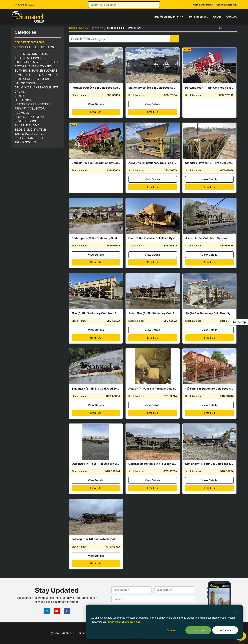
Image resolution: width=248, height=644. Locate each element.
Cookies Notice (133, 622)
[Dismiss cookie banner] (237, 611)
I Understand (198, 630)
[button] (169, 17)
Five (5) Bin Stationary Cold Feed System (98, 313)
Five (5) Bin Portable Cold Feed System (154, 238)
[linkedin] (47, 611)
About (217, 17)
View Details (96, 104)
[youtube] (57, 611)
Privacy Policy (114, 622)
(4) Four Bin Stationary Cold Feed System (212, 389)
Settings (171, 630)
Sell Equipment (198, 17)
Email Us (96, 112)
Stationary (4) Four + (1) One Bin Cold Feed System (105, 464)
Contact (231, 17)
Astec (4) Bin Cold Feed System (206, 238)
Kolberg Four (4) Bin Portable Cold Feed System (103, 539)
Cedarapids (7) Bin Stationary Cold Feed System (103, 238)
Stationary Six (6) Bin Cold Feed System (154, 88)
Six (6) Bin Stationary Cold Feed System (211, 313)
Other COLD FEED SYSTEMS (36, 47)
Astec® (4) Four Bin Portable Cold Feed (154, 389)
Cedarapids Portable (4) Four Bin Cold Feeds (157, 464)
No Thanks (225, 630)
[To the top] (238, 322)
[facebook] (67, 611)
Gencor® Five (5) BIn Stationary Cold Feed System (104, 163)
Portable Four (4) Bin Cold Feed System (97, 88)
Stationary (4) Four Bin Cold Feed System (212, 464)
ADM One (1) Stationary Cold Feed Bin (153, 163)
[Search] (124, 5)
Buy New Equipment (61, 633)
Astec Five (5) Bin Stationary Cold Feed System (159, 313)
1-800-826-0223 (25, 5)
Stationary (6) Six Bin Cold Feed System (97, 389)
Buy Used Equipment (168, 17)
